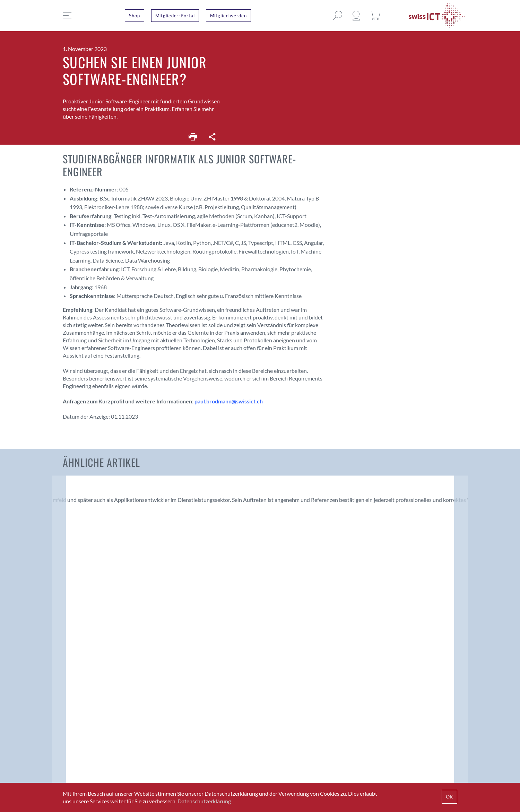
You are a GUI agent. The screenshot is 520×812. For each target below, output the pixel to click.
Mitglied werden (228, 16)
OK (449, 797)
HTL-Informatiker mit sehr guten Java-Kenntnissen (308, 488)
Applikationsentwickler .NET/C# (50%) (201, 488)
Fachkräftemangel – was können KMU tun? (99, 554)
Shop (135, 16)
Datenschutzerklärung (204, 801)
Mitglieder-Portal (175, 16)
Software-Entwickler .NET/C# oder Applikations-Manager (413, 492)
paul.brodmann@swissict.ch (229, 401)
